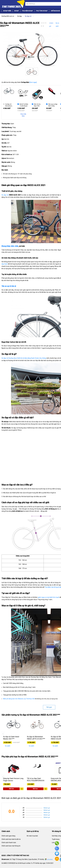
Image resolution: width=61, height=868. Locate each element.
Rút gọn (49, 707)
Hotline (57, 843)
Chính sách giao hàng (8, 836)
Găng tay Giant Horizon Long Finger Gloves (13, 780)
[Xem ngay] (33, 82)
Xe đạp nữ (5, 195)
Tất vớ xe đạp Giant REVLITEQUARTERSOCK (36, 780)
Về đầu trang (57, 859)
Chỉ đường (50, 859)
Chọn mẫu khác (23, 115)
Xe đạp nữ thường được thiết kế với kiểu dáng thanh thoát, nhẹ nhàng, (24, 358)
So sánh (57, 25)
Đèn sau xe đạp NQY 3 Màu (53, 105)
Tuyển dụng (56, 839)
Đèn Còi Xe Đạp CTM (37, 105)
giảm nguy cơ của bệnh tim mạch (49, 597)
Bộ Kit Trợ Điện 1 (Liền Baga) (24, 105)
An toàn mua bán (32, 836)
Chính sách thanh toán (9, 843)
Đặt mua (11, 789)
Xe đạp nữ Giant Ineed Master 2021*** (11, 738)
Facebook (57, 854)
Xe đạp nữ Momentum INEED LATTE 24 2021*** (36, 738)
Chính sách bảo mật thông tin (11, 846)
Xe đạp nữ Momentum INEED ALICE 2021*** (9, 105)
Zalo (57, 848)
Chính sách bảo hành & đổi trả (11, 839)
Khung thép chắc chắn (10, 246)
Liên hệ (54, 843)
